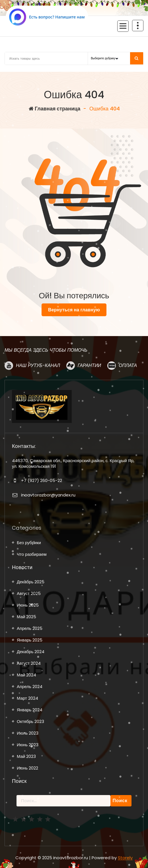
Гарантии (89, 365)
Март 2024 (27, 698)
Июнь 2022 (27, 768)
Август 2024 (29, 663)
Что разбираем (32, 554)
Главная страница (55, 109)
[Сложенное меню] (123, 26)
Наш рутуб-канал (38, 365)
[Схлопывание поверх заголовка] (138, 26)
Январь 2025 (30, 640)
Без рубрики (29, 543)
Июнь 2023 (28, 745)
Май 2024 (26, 675)
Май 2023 (26, 756)
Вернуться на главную (74, 310)
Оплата (128, 365)
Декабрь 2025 (31, 582)
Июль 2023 (28, 733)
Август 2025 (29, 593)
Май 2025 (26, 617)
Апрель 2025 (30, 628)
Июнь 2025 (28, 605)
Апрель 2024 (30, 686)
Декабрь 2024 (31, 652)
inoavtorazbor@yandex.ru (48, 495)
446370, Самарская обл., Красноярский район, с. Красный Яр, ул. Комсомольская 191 (73, 463)
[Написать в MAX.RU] (47, 17)
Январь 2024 (30, 710)
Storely (125, 858)
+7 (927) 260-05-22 (42, 480)
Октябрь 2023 (30, 721)
